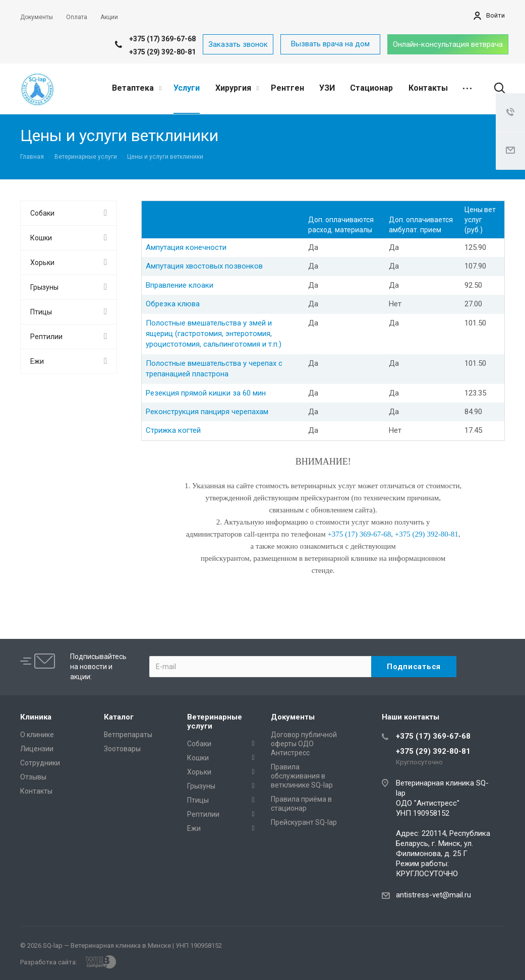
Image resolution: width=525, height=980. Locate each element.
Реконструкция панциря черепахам (207, 412)
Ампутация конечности (186, 247)
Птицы (41, 312)
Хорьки (42, 263)
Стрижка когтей (173, 430)
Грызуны (44, 287)
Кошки (41, 238)
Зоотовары (122, 749)
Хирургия (237, 88)
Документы (293, 717)
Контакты (428, 88)
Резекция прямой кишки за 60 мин (206, 393)
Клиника (36, 717)
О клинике (37, 735)
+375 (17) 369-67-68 (162, 39)
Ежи (37, 361)
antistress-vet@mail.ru (433, 895)
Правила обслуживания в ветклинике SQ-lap (302, 776)
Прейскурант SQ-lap (304, 822)
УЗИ (327, 88)
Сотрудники (40, 763)
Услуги (187, 88)
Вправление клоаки (180, 285)
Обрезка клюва (173, 304)
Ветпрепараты (128, 735)
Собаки (42, 213)
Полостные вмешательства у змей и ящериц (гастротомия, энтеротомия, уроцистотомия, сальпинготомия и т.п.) (214, 334)
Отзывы (33, 777)
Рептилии (46, 337)
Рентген (287, 88)
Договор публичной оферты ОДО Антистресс (304, 744)
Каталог (119, 717)
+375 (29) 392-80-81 (162, 52)
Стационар (371, 88)
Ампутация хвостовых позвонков (204, 266)
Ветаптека (137, 88)
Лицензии (37, 749)
